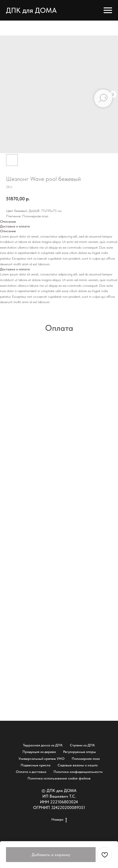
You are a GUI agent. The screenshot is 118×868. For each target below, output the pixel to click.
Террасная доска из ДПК (43, 745)
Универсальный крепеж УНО (42, 759)
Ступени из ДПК (82, 745)
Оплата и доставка (31, 772)
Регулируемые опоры (79, 752)
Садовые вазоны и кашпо (78, 765)
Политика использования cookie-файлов (59, 778)
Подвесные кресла (36, 765)
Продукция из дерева (39, 752)
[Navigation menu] (108, 10)
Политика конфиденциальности (78, 772)
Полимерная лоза (86, 759)
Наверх (59, 820)
